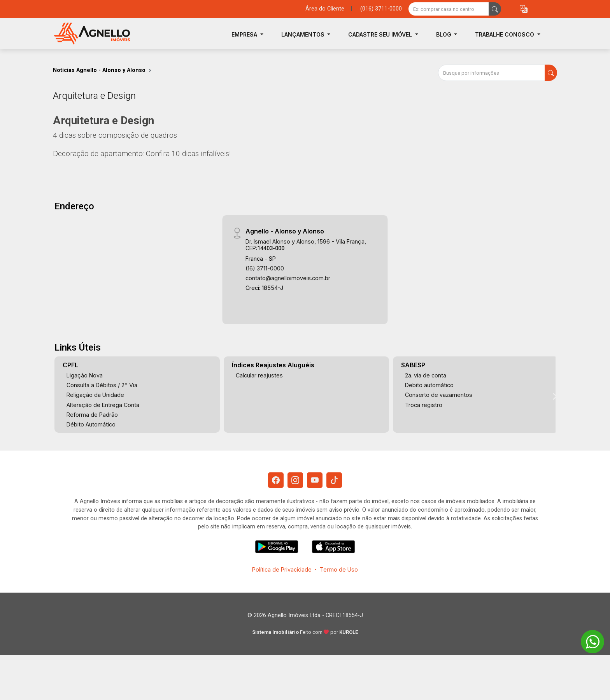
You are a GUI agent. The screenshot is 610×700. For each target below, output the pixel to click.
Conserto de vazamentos (439, 395)
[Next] (554, 396)
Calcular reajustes (259, 375)
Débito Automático (91, 424)
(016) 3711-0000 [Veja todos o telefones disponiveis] (381, 9)
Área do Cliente (325, 9)
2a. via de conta (426, 375)
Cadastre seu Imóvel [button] (381, 34)
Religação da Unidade (95, 395)
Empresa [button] (245, 34)
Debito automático (429, 385)
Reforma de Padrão (92, 415)
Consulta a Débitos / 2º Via (102, 385)
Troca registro (424, 405)
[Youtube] (315, 480)
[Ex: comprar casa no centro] (449, 9)
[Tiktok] (334, 480)
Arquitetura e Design (103, 120)
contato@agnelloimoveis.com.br (288, 278)
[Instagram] (295, 480)
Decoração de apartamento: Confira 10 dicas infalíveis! (142, 154)
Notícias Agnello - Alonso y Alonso (99, 70)
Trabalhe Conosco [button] (505, 34)
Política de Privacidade (282, 569)
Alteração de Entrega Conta (103, 405)
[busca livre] (495, 9)
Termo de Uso (339, 569)
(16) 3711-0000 (265, 268)
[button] (524, 9)
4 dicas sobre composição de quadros (115, 135)
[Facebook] (276, 480)
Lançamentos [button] (304, 34)
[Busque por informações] (492, 73)
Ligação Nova (85, 375)
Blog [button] (444, 34)
